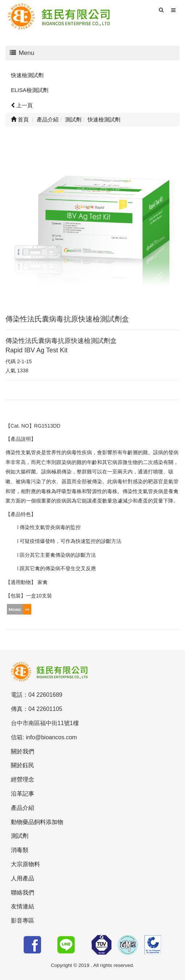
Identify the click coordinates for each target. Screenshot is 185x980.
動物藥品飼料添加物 (37, 822)
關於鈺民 (23, 765)
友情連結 (23, 906)
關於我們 (23, 751)
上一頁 (22, 105)
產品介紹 (23, 808)
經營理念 (23, 779)
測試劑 (20, 836)
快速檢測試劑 (27, 75)
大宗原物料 (25, 864)
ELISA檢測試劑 (30, 90)
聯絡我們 (23, 893)
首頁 (20, 119)
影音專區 (23, 921)
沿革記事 (23, 794)
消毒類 (20, 850)
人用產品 (23, 878)
